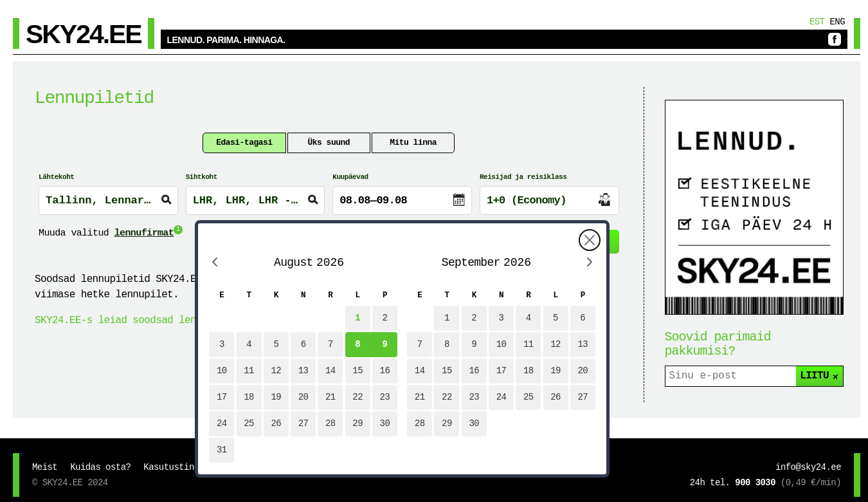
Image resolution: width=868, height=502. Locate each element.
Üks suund (329, 143)
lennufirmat (144, 233)
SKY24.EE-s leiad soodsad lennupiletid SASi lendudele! (187, 321)
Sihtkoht (202, 177)
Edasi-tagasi (244, 143)
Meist (45, 467)
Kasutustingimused (186, 467)
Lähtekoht (56, 177)
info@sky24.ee (808, 467)
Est (817, 22)
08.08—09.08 (373, 200)
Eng (837, 22)
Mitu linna (413, 143)
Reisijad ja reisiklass (523, 177)
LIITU (820, 376)
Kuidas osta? (100, 467)
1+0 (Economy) (527, 200)
